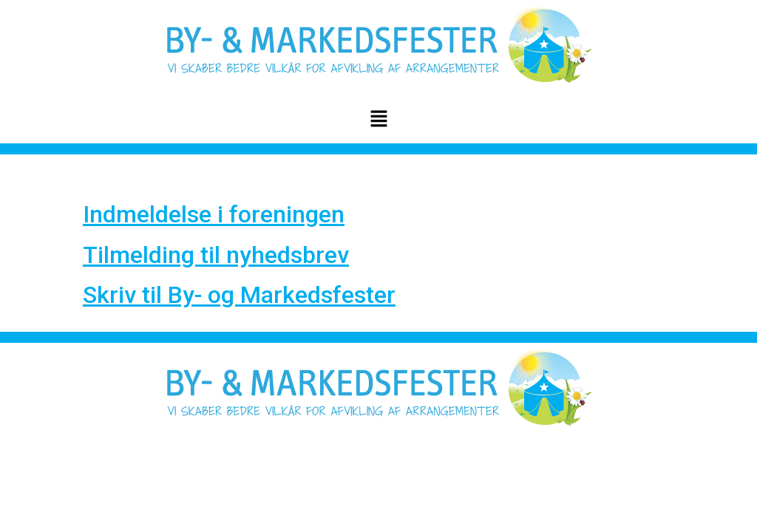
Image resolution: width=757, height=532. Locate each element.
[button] (378, 120)
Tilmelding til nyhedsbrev (216, 255)
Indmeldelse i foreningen (214, 214)
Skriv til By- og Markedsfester (239, 295)
